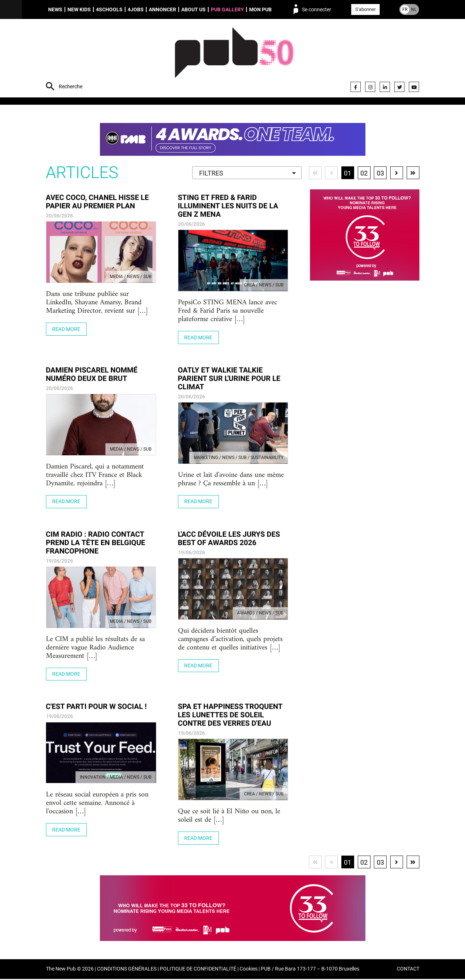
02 (364, 174)
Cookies (249, 970)
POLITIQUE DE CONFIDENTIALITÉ (198, 970)
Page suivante (397, 173)
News (55, 9)
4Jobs (136, 9)
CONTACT (408, 970)
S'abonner (365, 9)
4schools (109, 9)
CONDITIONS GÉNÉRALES (127, 970)
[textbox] (246, 174)
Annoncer (162, 9)
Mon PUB (260, 9)
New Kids (79, 9)
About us (193, 9)
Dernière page (413, 173)
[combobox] (246, 173)
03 (380, 174)
